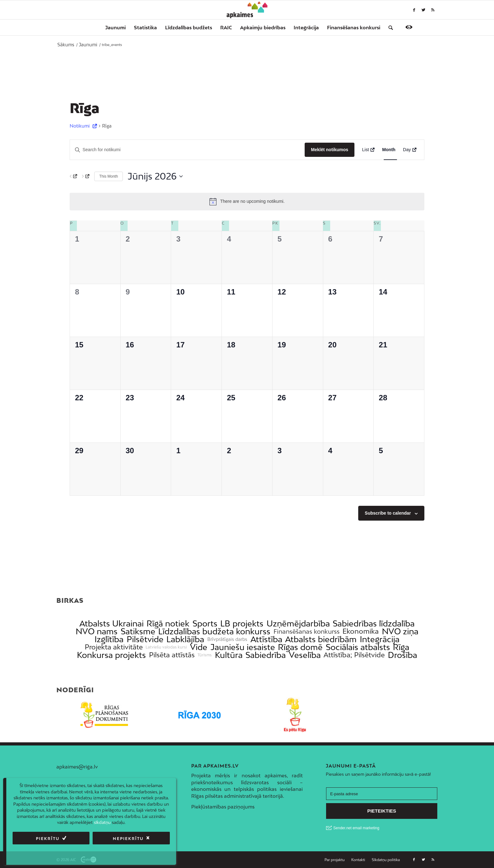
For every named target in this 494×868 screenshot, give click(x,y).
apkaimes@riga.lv (77, 767)
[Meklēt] (389, 27)
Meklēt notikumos (330, 150)
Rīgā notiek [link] (168, 623)
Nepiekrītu (128, 839)
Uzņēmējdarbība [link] (298, 623)
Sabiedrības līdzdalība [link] (374, 623)
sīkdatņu (102, 822)
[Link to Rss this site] (433, 10)
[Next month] (86, 176)
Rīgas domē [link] (300, 647)
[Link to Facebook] (414, 10)
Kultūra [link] (229, 655)
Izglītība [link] (109, 639)
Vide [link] (199, 647)
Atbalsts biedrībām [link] (321, 639)
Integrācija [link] (380, 639)
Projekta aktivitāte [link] (114, 647)
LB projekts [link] (242, 623)
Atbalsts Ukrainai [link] (112, 623)
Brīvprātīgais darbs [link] (227, 639)
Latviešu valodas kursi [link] (166, 647)
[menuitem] (115, 27)
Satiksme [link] (138, 631)
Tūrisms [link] (205, 655)
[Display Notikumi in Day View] (410, 150)
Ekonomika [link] (361, 631)
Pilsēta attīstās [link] (172, 655)
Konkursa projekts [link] (111, 655)
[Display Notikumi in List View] (368, 150)
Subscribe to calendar (388, 513)
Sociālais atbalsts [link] (358, 647)
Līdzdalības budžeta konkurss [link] (214, 631)
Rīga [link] (401, 647)
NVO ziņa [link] (400, 631)
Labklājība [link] (185, 639)
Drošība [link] (402, 655)
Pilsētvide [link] (145, 639)
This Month (109, 176)
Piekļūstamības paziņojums (223, 807)
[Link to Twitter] (423, 10)
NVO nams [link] (97, 631)
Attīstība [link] (266, 639)
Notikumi (80, 126)
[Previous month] (73, 176)
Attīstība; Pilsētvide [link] (354, 655)
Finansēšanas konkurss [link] (307, 631)
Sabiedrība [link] (266, 655)
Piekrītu (48, 839)
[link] (354, 27)
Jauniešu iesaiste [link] (243, 647)
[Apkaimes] (247, 10)
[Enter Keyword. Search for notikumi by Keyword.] (187, 150)
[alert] (247, 202)
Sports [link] (205, 623)
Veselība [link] (305, 655)
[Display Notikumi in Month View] (389, 150)
